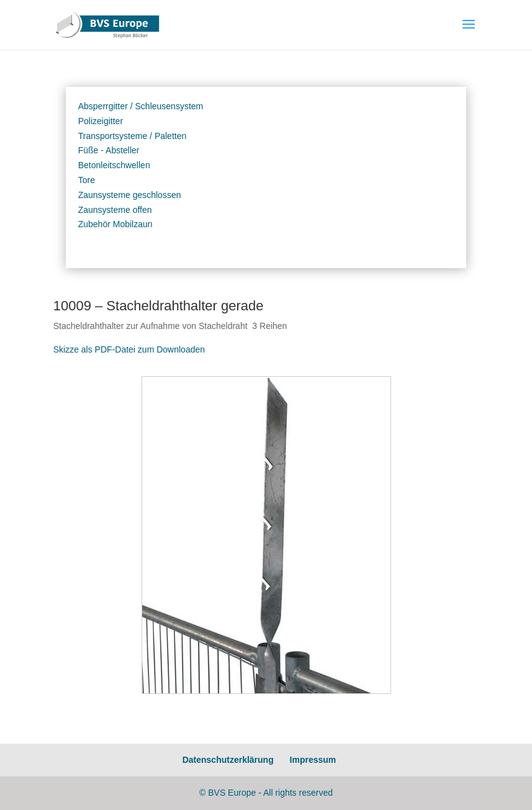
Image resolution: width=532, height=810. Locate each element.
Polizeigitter (101, 121)
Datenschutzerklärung (228, 760)
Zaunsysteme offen (115, 210)
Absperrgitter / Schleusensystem (141, 106)
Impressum (313, 760)
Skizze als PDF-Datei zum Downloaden (129, 349)
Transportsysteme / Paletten (133, 136)
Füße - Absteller (109, 150)
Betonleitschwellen (114, 165)
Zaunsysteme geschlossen (130, 195)
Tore (87, 180)
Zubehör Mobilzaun (115, 224)
